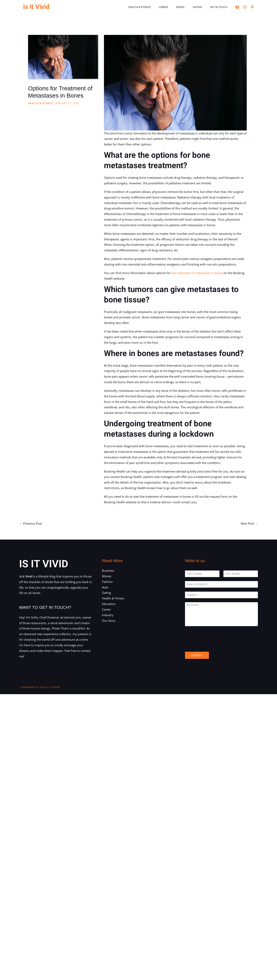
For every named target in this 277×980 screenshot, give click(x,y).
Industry (108, 615)
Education (109, 604)
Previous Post (31, 523)
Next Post (249, 523)
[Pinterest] (252, 7)
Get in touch (220, 7)
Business (108, 570)
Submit (197, 655)
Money (107, 576)
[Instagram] (245, 7)
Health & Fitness (152, 7)
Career (173, 7)
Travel (187, 7)
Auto (105, 587)
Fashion (107, 582)
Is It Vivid (36, 7)
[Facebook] (237, 7)
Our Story (109, 621)
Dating (202, 7)
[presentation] (215, 645)
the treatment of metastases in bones (197, 273)
